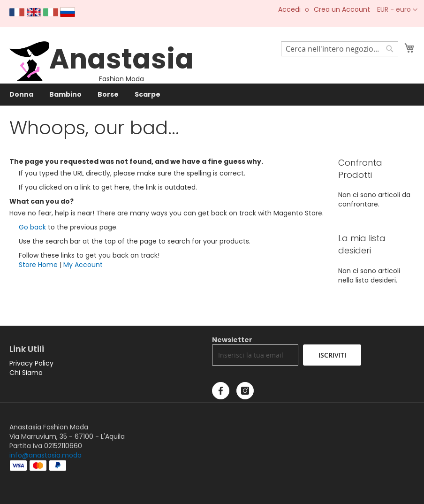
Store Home (38, 265)
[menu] (212, 95)
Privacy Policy (31, 363)
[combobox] (340, 49)
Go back (32, 227)
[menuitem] (21, 95)
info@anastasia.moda (45, 455)
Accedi (289, 10)
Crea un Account (342, 10)
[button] (397, 10)
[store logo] (29, 79)
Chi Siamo (26, 373)
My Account (83, 265)
